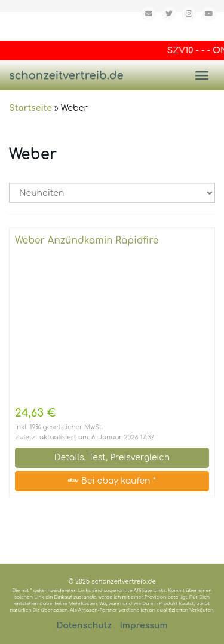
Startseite (30, 108)
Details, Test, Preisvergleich (112, 458)
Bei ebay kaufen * (112, 481)
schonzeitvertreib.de (66, 75)
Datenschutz (84, 626)
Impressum (144, 626)
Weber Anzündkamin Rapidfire (87, 241)
